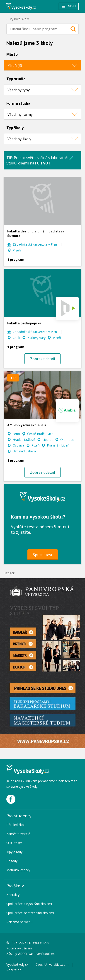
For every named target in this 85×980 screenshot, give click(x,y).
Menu (69, 6)
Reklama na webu (19, 922)
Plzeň (17, 250)
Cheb (16, 338)
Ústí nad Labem (24, 451)
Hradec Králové (24, 440)
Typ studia (16, 79)
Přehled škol (15, 825)
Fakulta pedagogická (24, 323)
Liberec (48, 440)
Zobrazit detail (42, 359)
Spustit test (43, 555)
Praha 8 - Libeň (58, 445)
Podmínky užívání (19, 948)
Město (12, 54)
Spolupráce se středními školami (30, 913)
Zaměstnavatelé (18, 834)
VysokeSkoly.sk (17, 964)
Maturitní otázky (18, 870)
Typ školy (15, 128)
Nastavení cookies (41, 954)
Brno (16, 434)
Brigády (12, 861)
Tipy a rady (14, 852)
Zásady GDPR (17, 954)
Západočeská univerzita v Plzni (35, 244)
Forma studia (18, 103)
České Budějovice (40, 434)
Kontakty (13, 895)
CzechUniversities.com (52, 964)
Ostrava (18, 445)
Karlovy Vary (36, 338)
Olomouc (67, 440)
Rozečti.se (14, 970)
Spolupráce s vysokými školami (29, 904)
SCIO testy (14, 843)
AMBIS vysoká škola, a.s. (27, 425)
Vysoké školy (19, 19)
